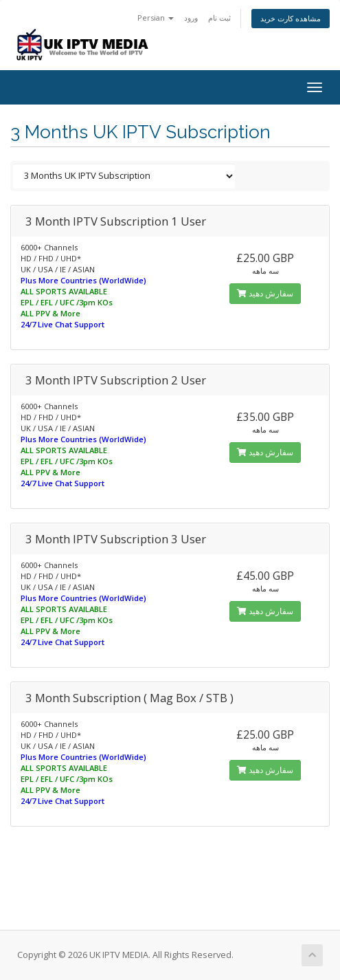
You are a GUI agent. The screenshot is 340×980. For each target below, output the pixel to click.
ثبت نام (219, 18)
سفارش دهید (265, 293)
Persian (156, 18)
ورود (191, 18)
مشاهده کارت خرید (291, 18)
